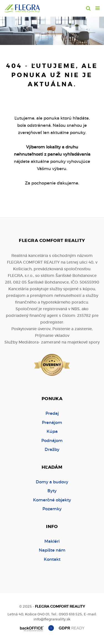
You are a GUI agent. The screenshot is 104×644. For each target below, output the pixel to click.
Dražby (52, 449)
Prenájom (52, 422)
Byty (52, 491)
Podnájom (52, 440)
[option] (52, 29)
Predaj (52, 413)
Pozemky (52, 509)
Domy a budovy (52, 482)
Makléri (52, 541)
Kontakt (52, 559)
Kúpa (52, 431)
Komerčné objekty (52, 500)
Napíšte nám (52, 550)
